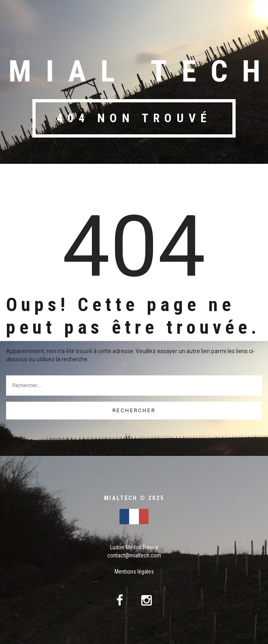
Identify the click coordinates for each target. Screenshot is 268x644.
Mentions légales (134, 572)
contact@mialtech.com (134, 555)
